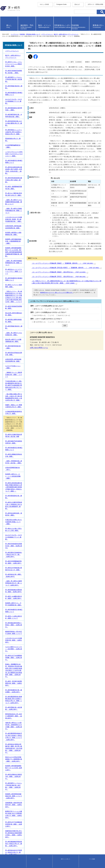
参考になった (9, 269)
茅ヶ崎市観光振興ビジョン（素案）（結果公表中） (19, 804)
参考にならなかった (33, 269)
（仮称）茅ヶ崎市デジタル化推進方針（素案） (18, 500)
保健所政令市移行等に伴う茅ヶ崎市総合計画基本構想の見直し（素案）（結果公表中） (31, 784)
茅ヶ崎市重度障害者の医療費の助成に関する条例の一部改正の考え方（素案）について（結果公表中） (35, 718)
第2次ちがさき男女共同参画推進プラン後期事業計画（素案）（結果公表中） (27, 746)
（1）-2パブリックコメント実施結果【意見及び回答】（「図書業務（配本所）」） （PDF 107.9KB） (40, 230)
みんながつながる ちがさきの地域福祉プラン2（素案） (21, 621)
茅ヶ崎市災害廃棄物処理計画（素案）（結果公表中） (20, 635)
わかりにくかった (35, 277)
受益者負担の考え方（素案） (12, 383)
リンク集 (3, 851)
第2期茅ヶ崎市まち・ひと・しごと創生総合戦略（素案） (21, 587)
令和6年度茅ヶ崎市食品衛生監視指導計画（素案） (19, 436)
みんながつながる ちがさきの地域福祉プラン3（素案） (21, 359)
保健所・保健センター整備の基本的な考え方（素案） (20, 542)
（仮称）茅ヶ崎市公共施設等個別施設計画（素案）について (22, 426)
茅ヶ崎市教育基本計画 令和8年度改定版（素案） (19, 369)
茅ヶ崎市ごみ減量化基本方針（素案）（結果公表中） (20, 659)
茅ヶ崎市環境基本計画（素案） (13, 597)
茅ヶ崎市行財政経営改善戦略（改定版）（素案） (19, 340)
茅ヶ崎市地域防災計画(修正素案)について (16, 355)
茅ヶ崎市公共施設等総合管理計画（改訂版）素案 (19, 559)
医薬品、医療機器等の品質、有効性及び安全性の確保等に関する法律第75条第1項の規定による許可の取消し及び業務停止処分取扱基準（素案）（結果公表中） (52, 703)
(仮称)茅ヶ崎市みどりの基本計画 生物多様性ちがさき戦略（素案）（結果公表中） (30, 732)
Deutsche (3, 19)
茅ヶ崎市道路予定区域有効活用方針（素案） (17, 564)
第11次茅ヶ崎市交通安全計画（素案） (15, 485)
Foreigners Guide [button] (6, 8)
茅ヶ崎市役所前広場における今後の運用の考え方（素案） (22, 374)
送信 (52, 290)
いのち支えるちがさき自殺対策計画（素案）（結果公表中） (22, 687)
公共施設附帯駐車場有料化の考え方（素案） (17, 547)
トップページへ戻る (7, 841)
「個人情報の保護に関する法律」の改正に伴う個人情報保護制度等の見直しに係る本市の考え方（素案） (36, 538)
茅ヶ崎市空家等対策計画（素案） (14, 509)
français (3, 17)
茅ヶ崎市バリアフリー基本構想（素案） (16, 469)
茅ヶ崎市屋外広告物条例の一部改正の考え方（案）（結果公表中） (24, 630)
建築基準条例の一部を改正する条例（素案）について (20, 682)
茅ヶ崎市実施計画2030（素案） (13, 350)
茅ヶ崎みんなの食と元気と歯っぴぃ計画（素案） (19, 616)
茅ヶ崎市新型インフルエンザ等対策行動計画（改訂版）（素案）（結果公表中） (28, 761)
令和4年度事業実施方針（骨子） (14, 583)
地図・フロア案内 (5, 863)
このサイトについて (7, 849)
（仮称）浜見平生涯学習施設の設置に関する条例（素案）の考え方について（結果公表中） (32, 813)
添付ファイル (6, 221)
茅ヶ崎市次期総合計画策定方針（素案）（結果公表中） (21, 756)
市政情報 (20, 53)
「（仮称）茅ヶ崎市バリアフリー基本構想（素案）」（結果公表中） (25, 799)
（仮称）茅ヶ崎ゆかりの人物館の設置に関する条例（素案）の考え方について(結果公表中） (32, 818)
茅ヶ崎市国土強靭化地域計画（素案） (15, 490)
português (3, 23)
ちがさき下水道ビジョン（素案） (14, 523)
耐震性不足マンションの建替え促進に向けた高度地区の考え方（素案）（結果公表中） (31, 775)
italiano (2, 20)
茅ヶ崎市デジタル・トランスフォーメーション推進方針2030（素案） (25, 336)
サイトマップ (4, 845)
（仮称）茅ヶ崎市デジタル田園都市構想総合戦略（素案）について (24, 421)
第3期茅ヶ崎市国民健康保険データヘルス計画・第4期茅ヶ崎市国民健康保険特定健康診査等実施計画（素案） (38, 450)
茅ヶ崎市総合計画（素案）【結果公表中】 (17, 644)
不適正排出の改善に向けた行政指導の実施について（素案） (22, 611)
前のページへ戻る (6, 839)
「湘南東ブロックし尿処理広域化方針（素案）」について (22, 528)
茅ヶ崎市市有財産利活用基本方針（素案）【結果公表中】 (22, 625)
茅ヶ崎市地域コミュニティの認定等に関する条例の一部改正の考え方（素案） (28, 379)
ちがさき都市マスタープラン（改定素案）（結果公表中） (22, 692)
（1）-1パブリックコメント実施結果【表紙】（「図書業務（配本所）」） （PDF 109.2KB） (37, 225)
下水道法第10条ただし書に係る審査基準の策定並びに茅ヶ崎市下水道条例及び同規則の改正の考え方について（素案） (40, 533)
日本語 (2, 25)
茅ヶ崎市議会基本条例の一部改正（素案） (17, 832)
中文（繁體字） (5, 13)
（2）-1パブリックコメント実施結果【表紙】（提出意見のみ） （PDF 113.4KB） (33, 234)
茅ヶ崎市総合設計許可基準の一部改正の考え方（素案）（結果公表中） (26, 794)
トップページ (13, 53)
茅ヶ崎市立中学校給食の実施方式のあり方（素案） (19, 640)
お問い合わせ (4, 865)
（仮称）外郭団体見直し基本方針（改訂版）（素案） (20, 578)
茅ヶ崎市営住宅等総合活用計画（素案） (16, 514)
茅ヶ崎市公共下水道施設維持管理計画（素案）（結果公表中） (23, 780)
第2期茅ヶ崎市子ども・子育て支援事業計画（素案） (20, 663)
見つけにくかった (35, 286)
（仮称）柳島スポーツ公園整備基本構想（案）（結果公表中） (23, 827)
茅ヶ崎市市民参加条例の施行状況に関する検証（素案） (21, 407)
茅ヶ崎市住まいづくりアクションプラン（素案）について (22, 459)
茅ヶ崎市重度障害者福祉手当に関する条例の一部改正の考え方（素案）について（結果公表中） (33, 737)
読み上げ (5, 28)
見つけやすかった (11, 286)
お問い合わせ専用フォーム (10, 312)
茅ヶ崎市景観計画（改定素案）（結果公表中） (18, 723)
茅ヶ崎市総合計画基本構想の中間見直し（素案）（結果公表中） (24, 808)
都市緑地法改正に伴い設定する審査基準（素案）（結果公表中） (24, 727)
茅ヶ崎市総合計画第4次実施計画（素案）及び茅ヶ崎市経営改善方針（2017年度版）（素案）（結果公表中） (37, 742)
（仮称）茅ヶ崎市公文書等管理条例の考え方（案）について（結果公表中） (27, 649)
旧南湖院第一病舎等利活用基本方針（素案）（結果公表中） (22, 770)
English (2, 10)
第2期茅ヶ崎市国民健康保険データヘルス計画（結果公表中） (23, 751)
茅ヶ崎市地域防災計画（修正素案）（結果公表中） (19, 713)
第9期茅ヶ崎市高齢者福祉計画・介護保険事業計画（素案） (22, 445)
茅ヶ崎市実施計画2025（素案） (13, 495)
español (3, 22)
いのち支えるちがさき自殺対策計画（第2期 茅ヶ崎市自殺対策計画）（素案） (28, 431)
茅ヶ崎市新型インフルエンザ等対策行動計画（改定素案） (22, 345)
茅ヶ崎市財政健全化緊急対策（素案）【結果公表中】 (20, 654)
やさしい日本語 (5, 6)
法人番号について (22, 861)
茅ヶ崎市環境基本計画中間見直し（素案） (17, 364)
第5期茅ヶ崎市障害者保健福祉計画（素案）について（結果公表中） (25, 765)
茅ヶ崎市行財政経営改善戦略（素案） (15, 481)
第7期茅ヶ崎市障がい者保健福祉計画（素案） (18, 440)
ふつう (20, 269)
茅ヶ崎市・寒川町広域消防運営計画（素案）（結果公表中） (22, 708)
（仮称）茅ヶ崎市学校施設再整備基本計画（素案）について (22, 455)
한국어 (2, 15)
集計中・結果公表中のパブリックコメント (64, 53)
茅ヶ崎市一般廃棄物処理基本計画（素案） (17, 412)
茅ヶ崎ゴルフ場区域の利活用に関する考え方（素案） (20, 417)
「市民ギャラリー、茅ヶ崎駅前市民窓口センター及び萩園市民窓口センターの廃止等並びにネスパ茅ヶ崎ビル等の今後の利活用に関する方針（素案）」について (53, 475)
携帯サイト (4, 843)
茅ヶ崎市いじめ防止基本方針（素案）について (18, 673)
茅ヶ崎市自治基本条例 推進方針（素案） (17, 606)
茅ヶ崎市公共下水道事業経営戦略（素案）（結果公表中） (22, 697)
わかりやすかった (11, 277)
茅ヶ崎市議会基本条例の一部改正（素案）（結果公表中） (22, 678)
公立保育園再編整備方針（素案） (14, 388)
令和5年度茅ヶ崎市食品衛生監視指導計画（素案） (19, 519)
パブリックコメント (45, 53)
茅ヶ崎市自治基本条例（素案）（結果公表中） (18, 822)
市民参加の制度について (31, 53)
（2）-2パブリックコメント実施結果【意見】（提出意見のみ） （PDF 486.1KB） (33, 238)
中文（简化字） (5, 11)
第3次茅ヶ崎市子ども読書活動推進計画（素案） (18, 504)
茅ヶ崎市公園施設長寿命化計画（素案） (16, 573)
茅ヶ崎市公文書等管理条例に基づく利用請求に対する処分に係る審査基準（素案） (29, 602)
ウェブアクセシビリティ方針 (10, 847)
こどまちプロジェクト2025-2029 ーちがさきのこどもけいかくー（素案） (26, 393)
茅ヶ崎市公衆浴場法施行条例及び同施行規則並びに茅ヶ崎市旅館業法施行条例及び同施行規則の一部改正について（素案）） (42, 592)
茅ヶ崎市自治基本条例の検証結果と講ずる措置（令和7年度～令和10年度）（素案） (30, 402)
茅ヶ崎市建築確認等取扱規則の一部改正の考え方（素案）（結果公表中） (26, 789)
